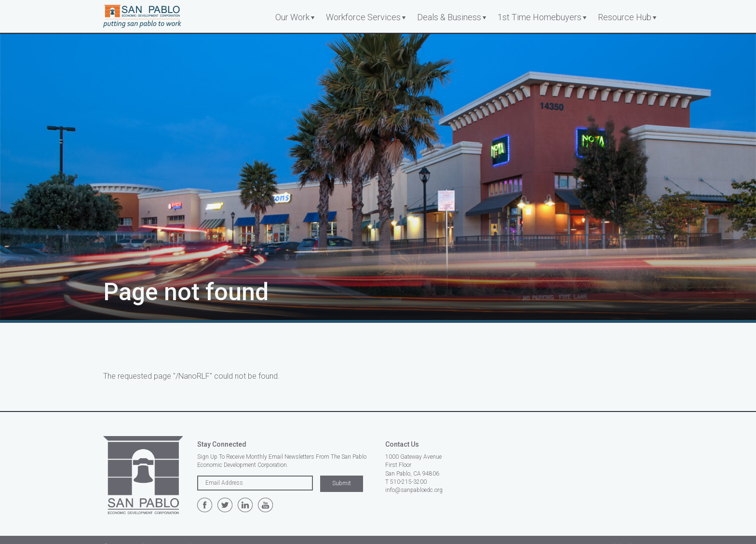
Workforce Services (363, 17)
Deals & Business (449, 17)
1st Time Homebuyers (540, 17)
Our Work (292, 17)
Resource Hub (625, 17)
